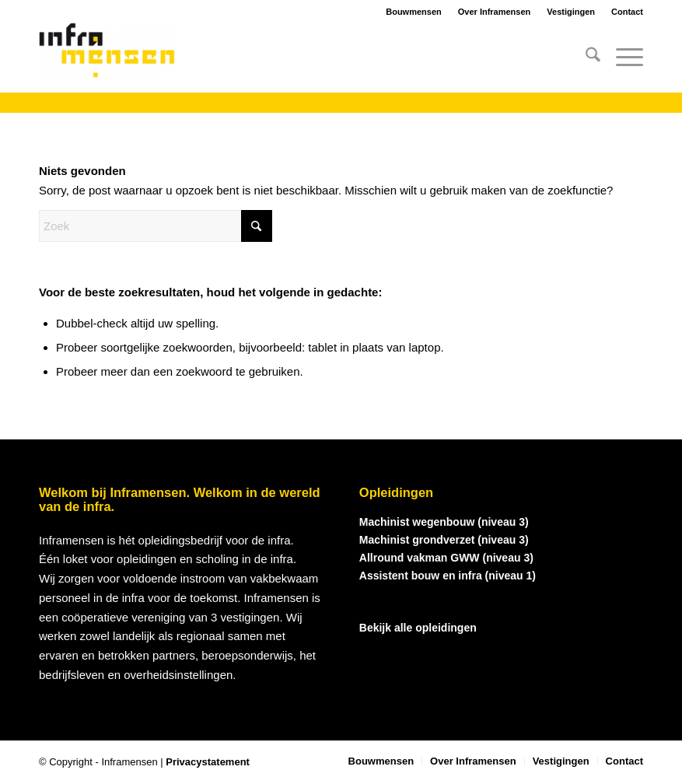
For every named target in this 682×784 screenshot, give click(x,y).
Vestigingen (571, 12)
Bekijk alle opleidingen (418, 628)
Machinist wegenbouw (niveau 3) (444, 522)
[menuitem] (585, 58)
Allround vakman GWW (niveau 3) (446, 558)
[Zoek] (585, 58)
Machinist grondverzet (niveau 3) (444, 540)
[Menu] (622, 58)
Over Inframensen (495, 12)
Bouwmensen (414, 12)
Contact (627, 12)
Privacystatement (208, 762)
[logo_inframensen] (107, 58)
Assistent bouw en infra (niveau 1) (448, 576)
